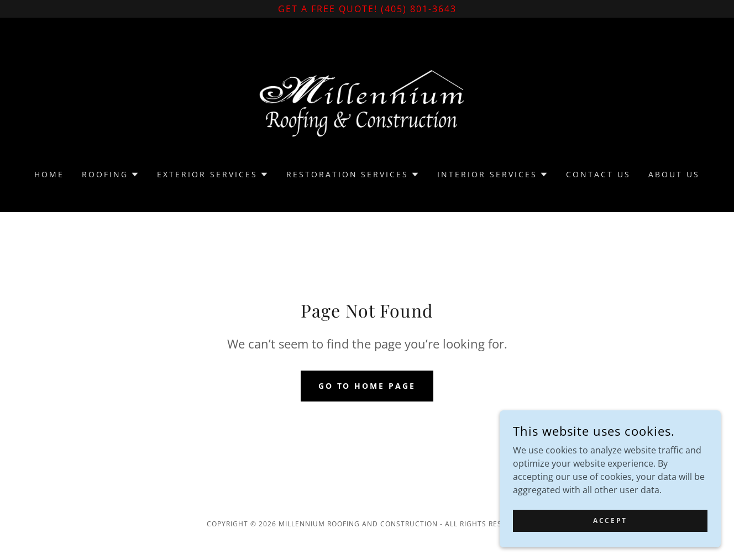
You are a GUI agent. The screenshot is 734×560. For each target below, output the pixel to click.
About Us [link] (674, 174)
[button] (111, 175)
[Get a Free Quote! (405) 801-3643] (367, 9)
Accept (610, 528)
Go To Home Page (367, 386)
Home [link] (49, 174)
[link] (367, 101)
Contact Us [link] (598, 174)
